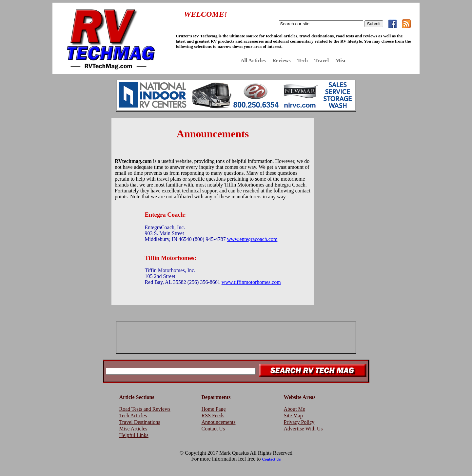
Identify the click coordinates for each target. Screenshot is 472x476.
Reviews (282, 60)
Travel (322, 60)
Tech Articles (133, 416)
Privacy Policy (299, 422)
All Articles (253, 60)
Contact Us (213, 429)
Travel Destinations (140, 422)
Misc (341, 60)
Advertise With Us (303, 429)
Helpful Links (134, 435)
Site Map (293, 416)
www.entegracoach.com (252, 239)
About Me (295, 409)
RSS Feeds (213, 416)
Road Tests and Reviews (145, 409)
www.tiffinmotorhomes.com (251, 282)
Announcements (219, 422)
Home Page (214, 409)
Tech (303, 60)
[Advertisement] (79, 216)
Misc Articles (133, 429)
